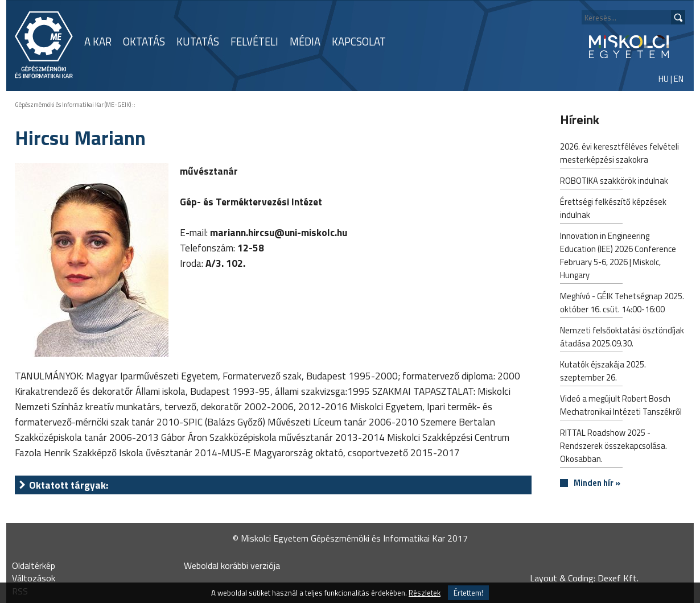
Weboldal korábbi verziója (232, 565)
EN (679, 79)
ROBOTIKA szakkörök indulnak (614, 182)
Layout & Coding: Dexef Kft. (584, 578)
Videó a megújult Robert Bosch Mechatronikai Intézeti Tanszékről (621, 406)
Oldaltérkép (34, 565)
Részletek (425, 593)
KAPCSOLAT (359, 42)
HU (664, 79)
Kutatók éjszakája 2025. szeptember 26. (603, 372)
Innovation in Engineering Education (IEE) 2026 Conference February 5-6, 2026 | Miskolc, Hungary (618, 257)
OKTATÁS (144, 42)
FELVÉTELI (254, 42)
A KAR (98, 42)
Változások (34, 578)
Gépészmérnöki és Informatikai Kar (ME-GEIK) (73, 105)
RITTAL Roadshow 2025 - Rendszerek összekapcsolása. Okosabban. (613, 447)
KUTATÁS (198, 42)
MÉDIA (305, 42)
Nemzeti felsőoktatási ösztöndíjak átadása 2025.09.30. (622, 338)
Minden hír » (597, 483)
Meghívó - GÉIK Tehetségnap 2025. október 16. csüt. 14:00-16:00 (622, 304)
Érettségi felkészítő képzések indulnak (613, 209)
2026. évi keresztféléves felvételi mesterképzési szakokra (619, 154)
